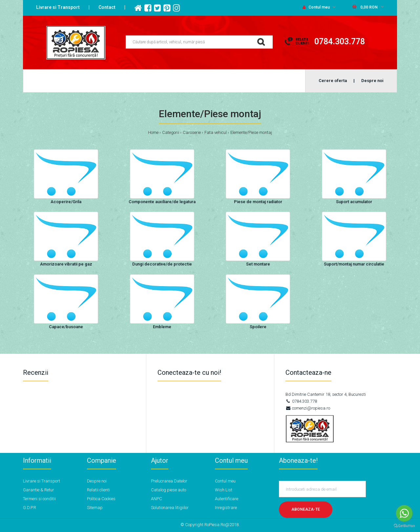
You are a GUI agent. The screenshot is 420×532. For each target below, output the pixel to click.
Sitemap (95, 508)
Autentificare (227, 499)
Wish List (224, 490)
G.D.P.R (30, 508)
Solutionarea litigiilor (170, 508)
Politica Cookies (101, 499)
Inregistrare (226, 508)
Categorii (171, 132)
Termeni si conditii (39, 499)
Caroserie (192, 132)
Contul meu (316, 7)
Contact (107, 7)
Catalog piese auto (168, 490)
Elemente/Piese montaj (251, 132)
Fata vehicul (216, 132)
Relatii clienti (98, 490)
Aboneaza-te (306, 509)
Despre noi (97, 481)
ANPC (157, 499)
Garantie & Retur (39, 490)
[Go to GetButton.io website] (404, 526)
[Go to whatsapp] (404, 513)
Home (153, 132)
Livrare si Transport (58, 7)
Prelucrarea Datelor (169, 481)
